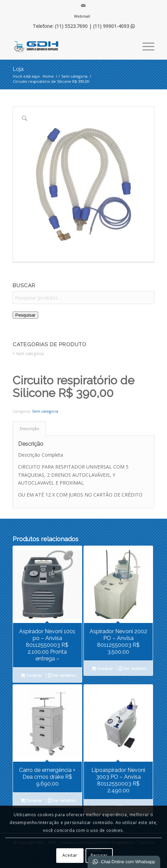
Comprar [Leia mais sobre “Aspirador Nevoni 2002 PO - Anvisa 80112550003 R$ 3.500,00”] (103, 669)
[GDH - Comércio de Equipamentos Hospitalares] (69, 46)
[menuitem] (82, 16)
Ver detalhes (62, 676)
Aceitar (70, 855)
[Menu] (145, 46)
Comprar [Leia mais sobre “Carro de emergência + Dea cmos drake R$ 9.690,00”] (32, 801)
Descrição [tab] (29, 429)
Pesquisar (25, 315)
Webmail (82, 16)
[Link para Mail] (83, 5)
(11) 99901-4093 (114, 26)
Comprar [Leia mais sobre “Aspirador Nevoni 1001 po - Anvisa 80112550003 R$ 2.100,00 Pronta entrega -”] (32, 676)
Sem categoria (30, 354)
